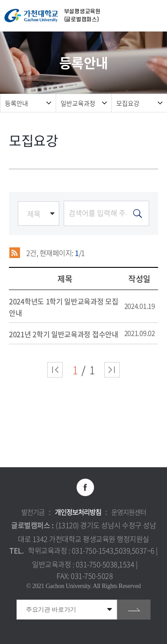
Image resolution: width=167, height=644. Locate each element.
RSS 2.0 (14, 253)
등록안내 (16, 103)
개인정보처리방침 (78, 512)
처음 (55, 370)
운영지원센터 (129, 512)
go (134, 610)
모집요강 (128, 103)
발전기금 (33, 512)
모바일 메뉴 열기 (156, 16)
